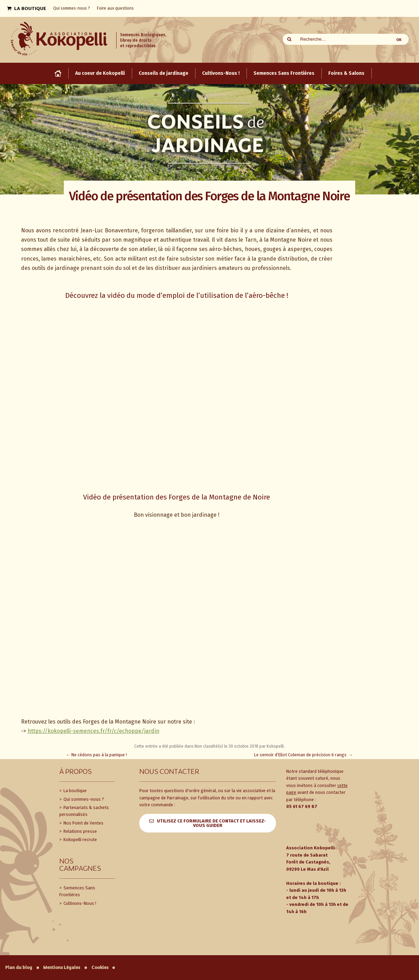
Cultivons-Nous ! (79, 903)
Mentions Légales (62, 967)
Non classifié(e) (209, 746)
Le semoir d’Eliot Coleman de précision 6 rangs (304, 755)
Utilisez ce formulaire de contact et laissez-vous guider (211, 823)
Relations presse (80, 831)
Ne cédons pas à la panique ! (97, 755)
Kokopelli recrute (80, 840)
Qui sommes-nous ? (83, 799)
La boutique (74, 791)
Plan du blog (19, 967)
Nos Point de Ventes (83, 823)
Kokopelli (275, 746)
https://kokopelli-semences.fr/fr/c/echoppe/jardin (93, 731)
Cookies (100, 967)
